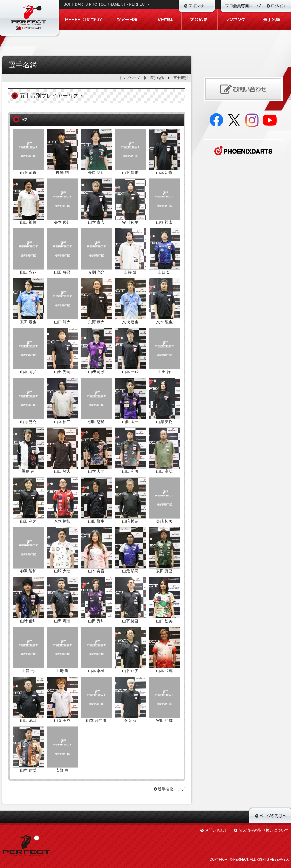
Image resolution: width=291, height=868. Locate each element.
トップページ (130, 78)
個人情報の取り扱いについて (264, 830)
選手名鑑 (157, 78)
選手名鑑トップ (170, 789)
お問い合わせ (216, 830)
